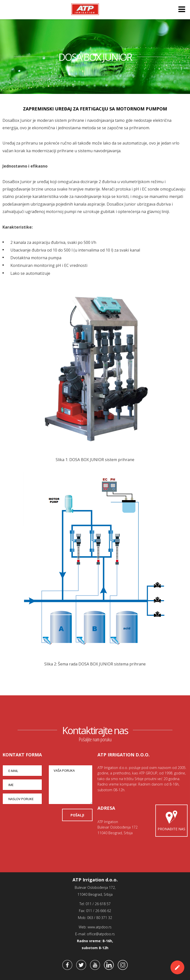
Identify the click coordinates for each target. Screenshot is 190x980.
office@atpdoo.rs (101, 934)
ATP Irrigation (85, 9)
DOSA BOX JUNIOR (95, 57)
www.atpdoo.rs (100, 927)
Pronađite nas (171, 820)
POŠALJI (77, 815)
